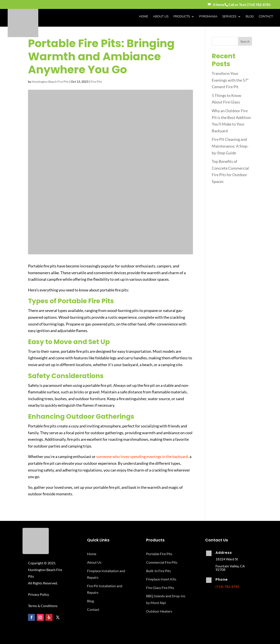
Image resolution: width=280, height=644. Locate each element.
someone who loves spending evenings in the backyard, (143, 456)
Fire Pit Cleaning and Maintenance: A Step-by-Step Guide (230, 146)
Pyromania (208, 17)
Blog (250, 17)
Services (229, 17)
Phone (222, 579)
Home (144, 17)
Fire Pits (96, 82)
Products (182, 17)
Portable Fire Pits (159, 554)
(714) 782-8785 (259, 4)
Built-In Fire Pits (158, 571)
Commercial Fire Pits (162, 562)
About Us (161, 17)
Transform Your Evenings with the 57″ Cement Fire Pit (230, 80)
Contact (266, 17)
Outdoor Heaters (159, 611)
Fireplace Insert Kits (161, 579)
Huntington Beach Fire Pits (50, 82)
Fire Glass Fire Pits (160, 588)
